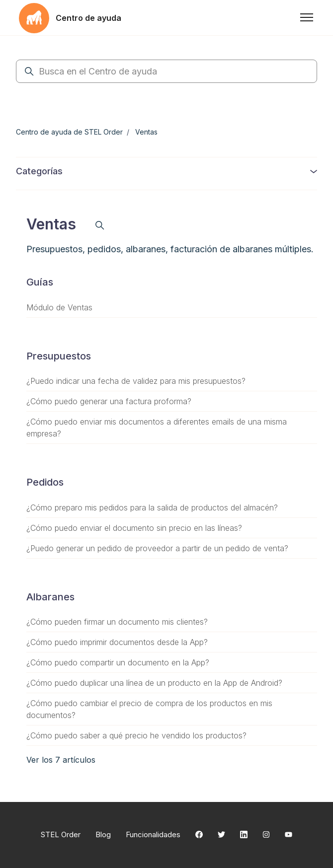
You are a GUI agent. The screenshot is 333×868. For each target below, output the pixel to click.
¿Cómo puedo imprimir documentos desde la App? (117, 642)
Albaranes (50, 597)
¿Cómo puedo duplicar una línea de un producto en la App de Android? (154, 683)
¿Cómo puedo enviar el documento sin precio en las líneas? (134, 528)
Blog (103, 834)
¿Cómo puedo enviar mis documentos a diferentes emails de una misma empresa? (157, 428)
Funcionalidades (153, 834)
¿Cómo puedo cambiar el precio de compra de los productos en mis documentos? (149, 709)
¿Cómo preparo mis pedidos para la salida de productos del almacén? (152, 507)
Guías (40, 282)
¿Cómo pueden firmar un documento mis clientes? (117, 622)
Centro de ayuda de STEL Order (69, 132)
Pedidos (45, 482)
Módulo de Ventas (59, 307)
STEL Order (61, 834)
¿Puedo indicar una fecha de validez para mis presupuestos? (136, 381)
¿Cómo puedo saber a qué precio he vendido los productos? (136, 735)
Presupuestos (59, 356)
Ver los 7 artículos (61, 760)
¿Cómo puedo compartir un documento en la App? (118, 662)
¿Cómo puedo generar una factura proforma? (109, 401)
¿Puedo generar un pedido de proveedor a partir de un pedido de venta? (157, 548)
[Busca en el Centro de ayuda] (166, 71)
